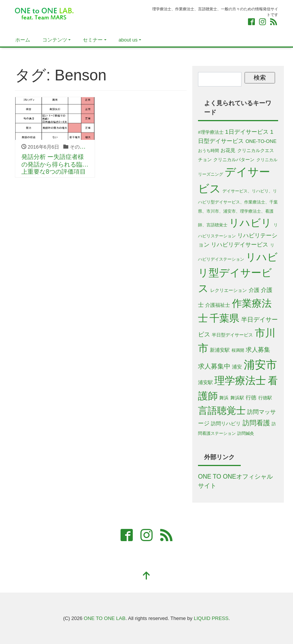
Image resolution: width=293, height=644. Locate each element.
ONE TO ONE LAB (105, 618)
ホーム (23, 40)
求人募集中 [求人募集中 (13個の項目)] (214, 366)
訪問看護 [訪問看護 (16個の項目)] (256, 423)
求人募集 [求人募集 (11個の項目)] (258, 350)
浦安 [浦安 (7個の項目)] (237, 367)
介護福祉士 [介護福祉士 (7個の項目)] (218, 305)
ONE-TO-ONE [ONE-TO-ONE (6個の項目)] (261, 141)
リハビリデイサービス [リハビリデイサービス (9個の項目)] (240, 245)
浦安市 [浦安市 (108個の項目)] (260, 364)
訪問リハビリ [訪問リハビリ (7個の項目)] (226, 424)
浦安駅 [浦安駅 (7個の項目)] (205, 382)
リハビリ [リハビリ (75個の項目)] (250, 223)
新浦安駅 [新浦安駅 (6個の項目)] (220, 350)
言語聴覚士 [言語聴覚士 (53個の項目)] (222, 410)
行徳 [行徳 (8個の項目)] (251, 397)
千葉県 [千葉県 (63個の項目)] (224, 318)
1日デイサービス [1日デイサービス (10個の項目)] (247, 132)
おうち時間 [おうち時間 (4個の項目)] (208, 151)
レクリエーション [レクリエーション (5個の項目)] (229, 290)
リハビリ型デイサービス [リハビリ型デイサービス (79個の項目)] (238, 273)
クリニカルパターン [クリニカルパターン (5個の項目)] (234, 159)
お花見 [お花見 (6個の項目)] (228, 150)
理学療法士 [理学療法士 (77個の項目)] (240, 380)
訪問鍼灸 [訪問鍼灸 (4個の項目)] (246, 433)
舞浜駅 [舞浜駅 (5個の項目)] (237, 398)
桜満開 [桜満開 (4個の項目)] (238, 350)
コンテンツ (55, 40)
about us (128, 40)
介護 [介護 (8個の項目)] (254, 290)
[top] (146, 576)
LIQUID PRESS (211, 618)
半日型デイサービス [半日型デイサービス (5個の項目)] (232, 335)
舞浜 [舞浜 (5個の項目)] (224, 398)
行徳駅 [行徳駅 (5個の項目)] (265, 398)
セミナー (93, 40)
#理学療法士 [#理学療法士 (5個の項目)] (211, 132)
